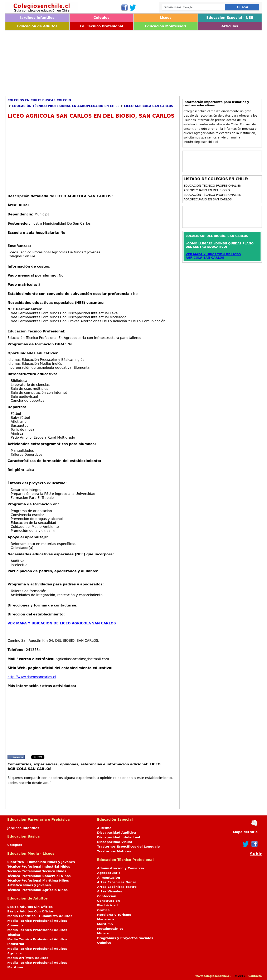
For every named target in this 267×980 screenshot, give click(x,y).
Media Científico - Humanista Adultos (40, 916)
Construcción (109, 901)
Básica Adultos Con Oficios (31, 911)
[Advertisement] (130, 62)
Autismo (104, 828)
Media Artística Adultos (28, 958)
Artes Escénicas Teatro (117, 887)
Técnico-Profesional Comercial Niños (39, 876)
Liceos (166, 18)
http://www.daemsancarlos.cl (32, 677)
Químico (104, 943)
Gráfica (103, 910)
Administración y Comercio (121, 868)
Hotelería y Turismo (114, 915)
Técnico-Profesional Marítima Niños (38, 881)
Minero (103, 933)
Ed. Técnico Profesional (101, 26)
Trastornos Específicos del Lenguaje (128, 847)
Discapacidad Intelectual (119, 837)
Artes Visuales (110, 891)
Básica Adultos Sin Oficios (30, 907)
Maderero (106, 919)
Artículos (230, 26)
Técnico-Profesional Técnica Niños (37, 871)
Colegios (101, 18)
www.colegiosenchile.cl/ (213, 976)
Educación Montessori (166, 26)
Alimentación (109, 878)
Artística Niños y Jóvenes (29, 885)
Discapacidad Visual (115, 842)
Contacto (255, 976)
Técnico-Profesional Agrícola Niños (37, 890)
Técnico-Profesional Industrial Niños (39, 867)
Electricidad (108, 905)
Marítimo (105, 924)
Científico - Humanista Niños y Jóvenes (41, 862)
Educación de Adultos (37, 26)
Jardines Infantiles (37, 18)
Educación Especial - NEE (230, 18)
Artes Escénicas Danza (117, 882)
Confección (107, 896)
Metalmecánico (110, 929)
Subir (256, 854)
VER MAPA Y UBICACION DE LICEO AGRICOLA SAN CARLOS (62, 623)
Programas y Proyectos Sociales (125, 938)
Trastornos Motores (114, 851)
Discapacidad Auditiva (117, 833)
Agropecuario (109, 873)
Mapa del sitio (245, 832)
